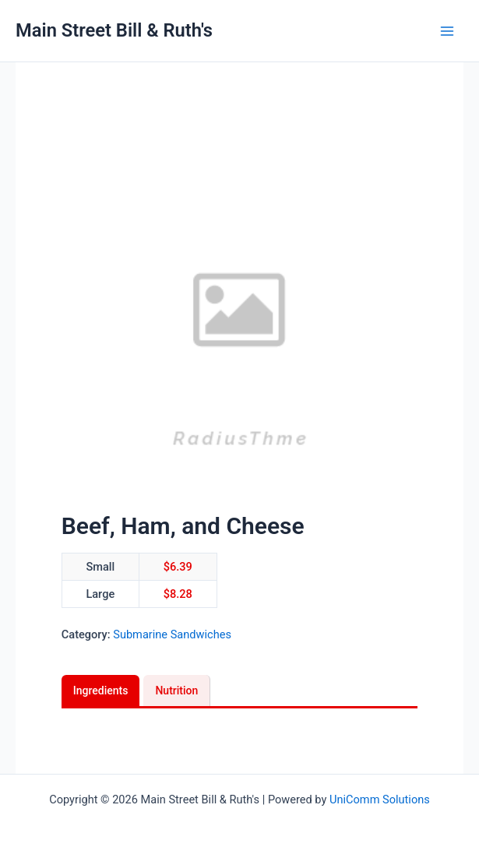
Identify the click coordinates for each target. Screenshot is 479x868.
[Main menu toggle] (447, 31)
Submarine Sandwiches (172, 634)
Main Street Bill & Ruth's (114, 30)
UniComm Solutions (380, 799)
